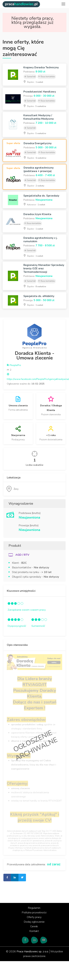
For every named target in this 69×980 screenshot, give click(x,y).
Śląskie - (33, 82)
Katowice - (34, 204)
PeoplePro (14, 365)
